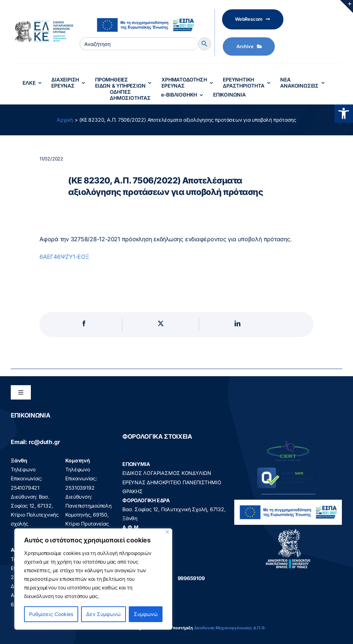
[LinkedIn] (237, 325)
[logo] (288, 531)
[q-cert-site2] (288, 442)
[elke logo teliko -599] (42, 23)
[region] (93, 579)
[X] (161, 325)
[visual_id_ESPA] (145, 15)
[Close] (167, 532)
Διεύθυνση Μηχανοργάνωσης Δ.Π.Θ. (230, 628)
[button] (344, 113)
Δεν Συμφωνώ (103, 614)
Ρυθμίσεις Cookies (51, 614)
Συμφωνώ (146, 614)
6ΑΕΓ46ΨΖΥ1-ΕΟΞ (64, 257)
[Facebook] (84, 325)
